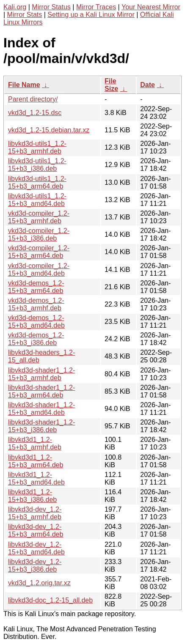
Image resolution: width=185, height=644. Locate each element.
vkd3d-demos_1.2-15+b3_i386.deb (36, 339)
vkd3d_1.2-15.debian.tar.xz (49, 130)
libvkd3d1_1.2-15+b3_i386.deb (32, 496)
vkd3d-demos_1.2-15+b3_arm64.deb (36, 287)
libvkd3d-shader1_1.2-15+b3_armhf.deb (41, 374)
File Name (24, 85)
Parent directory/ (33, 99)
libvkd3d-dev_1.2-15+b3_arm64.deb (36, 530)
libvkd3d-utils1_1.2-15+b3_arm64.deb (37, 182)
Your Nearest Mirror (151, 7)
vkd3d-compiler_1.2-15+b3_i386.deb (39, 234)
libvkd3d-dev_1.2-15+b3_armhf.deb (35, 513)
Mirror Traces (96, 7)
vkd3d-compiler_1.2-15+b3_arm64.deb (39, 252)
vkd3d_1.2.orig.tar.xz (39, 583)
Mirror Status (51, 7)
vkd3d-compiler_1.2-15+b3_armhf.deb (39, 217)
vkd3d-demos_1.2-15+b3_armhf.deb (36, 304)
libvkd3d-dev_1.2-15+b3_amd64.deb (36, 548)
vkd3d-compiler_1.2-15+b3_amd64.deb (39, 270)
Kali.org (15, 7)
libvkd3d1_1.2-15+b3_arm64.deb (36, 461)
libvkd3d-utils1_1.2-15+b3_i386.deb (37, 165)
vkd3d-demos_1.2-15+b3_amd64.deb (36, 322)
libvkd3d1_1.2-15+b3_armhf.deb (35, 443)
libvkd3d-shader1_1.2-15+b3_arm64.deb (41, 391)
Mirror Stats (25, 15)
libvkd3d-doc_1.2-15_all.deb (50, 600)
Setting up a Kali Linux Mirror (91, 15)
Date (148, 85)
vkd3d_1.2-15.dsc (35, 113)
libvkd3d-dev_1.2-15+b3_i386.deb (35, 566)
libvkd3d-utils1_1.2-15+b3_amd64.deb (37, 200)
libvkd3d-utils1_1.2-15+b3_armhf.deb (37, 147)
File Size (111, 85)
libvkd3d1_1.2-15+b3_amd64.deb (36, 478)
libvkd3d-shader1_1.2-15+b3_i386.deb (41, 426)
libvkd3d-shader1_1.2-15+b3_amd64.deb (41, 409)
